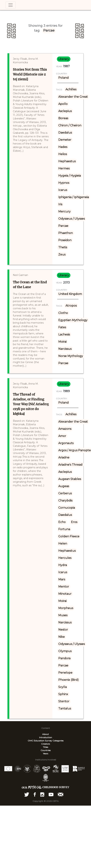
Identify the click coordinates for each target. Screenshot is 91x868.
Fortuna (64, 529)
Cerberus (65, 493)
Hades (63, 147)
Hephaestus (67, 161)
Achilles (71, 89)
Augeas (64, 486)
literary (64, 59)
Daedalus (65, 133)
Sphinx (63, 694)
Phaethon (66, 233)
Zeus (62, 255)
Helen (63, 544)
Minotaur (65, 594)
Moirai (62, 342)
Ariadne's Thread (70, 465)
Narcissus (65, 349)
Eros (74, 522)
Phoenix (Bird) (68, 680)
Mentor (64, 587)
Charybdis (65, 501)
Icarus (63, 190)
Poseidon (65, 240)
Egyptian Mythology (73, 320)
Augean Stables (70, 479)
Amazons (65, 429)
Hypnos (64, 183)
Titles (45, 747)
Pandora (64, 658)
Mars (62, 579)
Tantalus (65, 709)
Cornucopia (67, 508)
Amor (62, 436)
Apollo (63, 104)
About (45, 734)
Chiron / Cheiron (70, 125)
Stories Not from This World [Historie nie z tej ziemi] (30, 74)
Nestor (63, 630)
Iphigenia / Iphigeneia (74, 197)
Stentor (64, 701)
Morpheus (66, 608)
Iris (60, 204)
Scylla (62, 687)
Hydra (63, 565)
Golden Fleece (69, 536)
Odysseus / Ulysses (72, 219)
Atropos (71, 306)
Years (45, 754)
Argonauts (66, 443)
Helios (63, 154)
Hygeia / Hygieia (70, 176)
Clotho (63, 313)
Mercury (64, 211)
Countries (46, 750)
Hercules (65, 558)
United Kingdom (70, 294)
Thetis (63, 247)
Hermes (64, 168)
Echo (62, 522)
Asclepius (65, 111)
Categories (58, 741)
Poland (63, 78)
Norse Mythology (71, 356)
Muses (63, 615)
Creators (45, 744)
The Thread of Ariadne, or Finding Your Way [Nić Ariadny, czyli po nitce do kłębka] (31, 404)
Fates (62, 327)
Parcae (63, 226)
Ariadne (64, 457)
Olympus (65, 651)
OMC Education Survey (40, 741)
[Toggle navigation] (11, 5)
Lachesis (64, 334)
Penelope (65, 673)
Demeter (65, 140)
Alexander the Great (73, 97)
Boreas (63, 118)
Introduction (46, 737)
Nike (62, 637)
